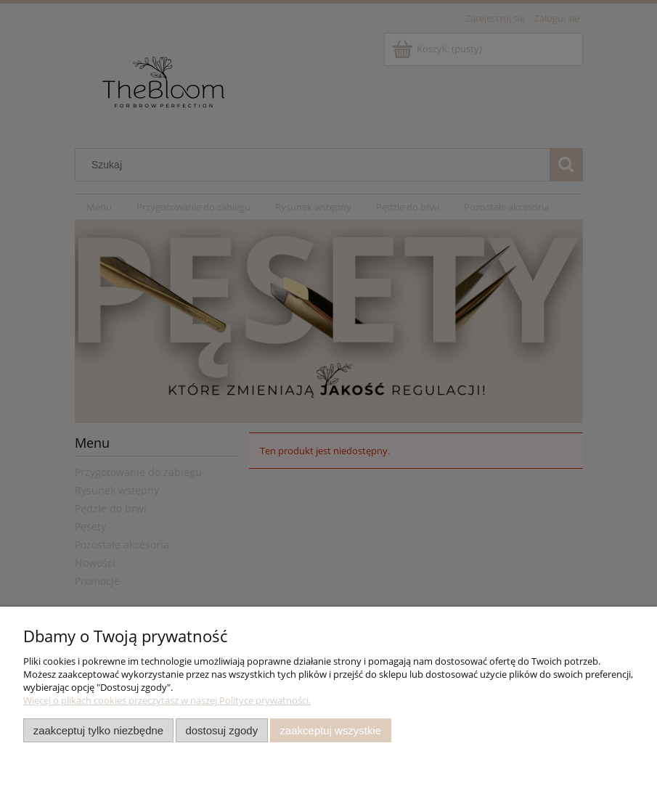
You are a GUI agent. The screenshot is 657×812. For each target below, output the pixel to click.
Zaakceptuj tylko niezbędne (98, 730)
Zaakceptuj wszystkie (331, 730)
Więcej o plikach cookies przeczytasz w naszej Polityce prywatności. (167, 700)
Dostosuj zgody (221, 730)
